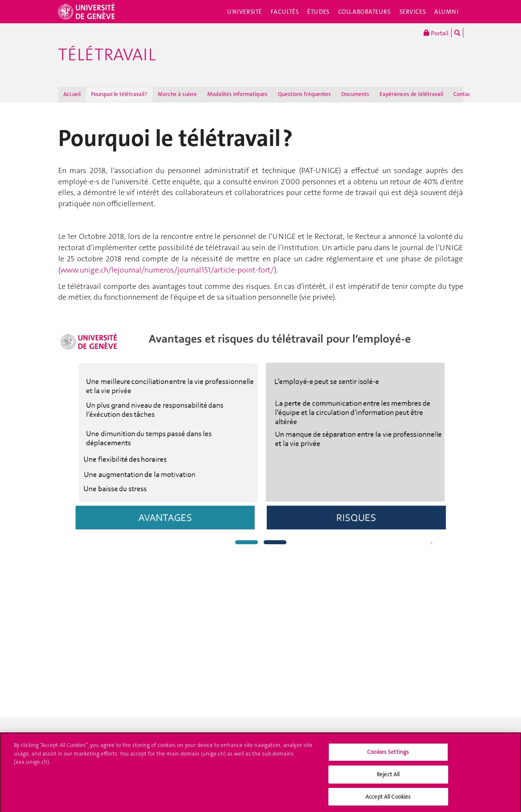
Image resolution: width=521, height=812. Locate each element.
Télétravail (107, 55)
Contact (463, 94)
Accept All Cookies (388, 799)
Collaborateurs (365, 12)
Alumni (446, 12)
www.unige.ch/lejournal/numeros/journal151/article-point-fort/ (167, 270)
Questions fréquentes (304, 94)
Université (245, 12)
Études (318, 12)
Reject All (388, 776)
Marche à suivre (177, 94)
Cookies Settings (388, 755)
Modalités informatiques (237, 94)
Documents (355, 94)
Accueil (72, 94)
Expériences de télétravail (411, 94)
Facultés (285, 12)
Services (413, 12)
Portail (436, 33)
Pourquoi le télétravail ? (119, 94)
